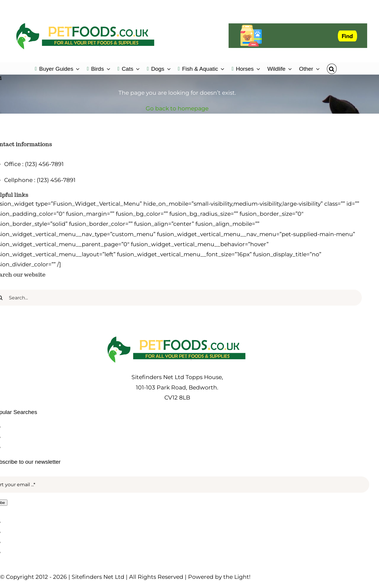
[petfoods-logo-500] (177, 336)
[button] (332, 68)
